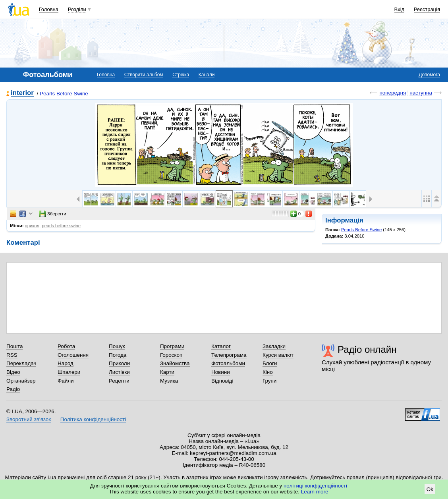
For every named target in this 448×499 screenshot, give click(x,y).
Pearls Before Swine (64, 94)
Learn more (315, 492)
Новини (221, 372)
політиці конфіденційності (315, 486)
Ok (430, 489)
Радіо (13, 389)
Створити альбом (144, 75)
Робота (66, 346)
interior (22, 93)
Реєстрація (427, 9)
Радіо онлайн (367, 349)
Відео (13, 372)
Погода (118, 355)
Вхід (400, 9)
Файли (66, 381)
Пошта (14, 346)
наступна (421, 93)
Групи (269, 381)
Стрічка (181, 75)
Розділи (77, 9)
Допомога (429, 75)
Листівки (119, 372)
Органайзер (21, 381)
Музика (169, 381)
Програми (172, 346)
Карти (167, 372)
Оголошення (73, 355)
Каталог (221, 346)
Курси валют (278, 355)
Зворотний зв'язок (29, 419)
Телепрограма (229, 355)
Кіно (268, 372)
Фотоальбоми (228, 363)
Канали (207, 75)
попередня (393, 93)
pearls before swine (61, 226)
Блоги (270, 363)
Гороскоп (171, 355)
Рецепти (119, 381)
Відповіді (222, 381)
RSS (12, 355)
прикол (32, 226)
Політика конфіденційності (93, 419)
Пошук (117, 346)
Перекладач (21, 363)
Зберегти (53, 214)
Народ (66, 363)
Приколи (119, 363)
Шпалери (69, 372)
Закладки (274, 346)
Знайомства (175, 363)
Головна (49, 9)
